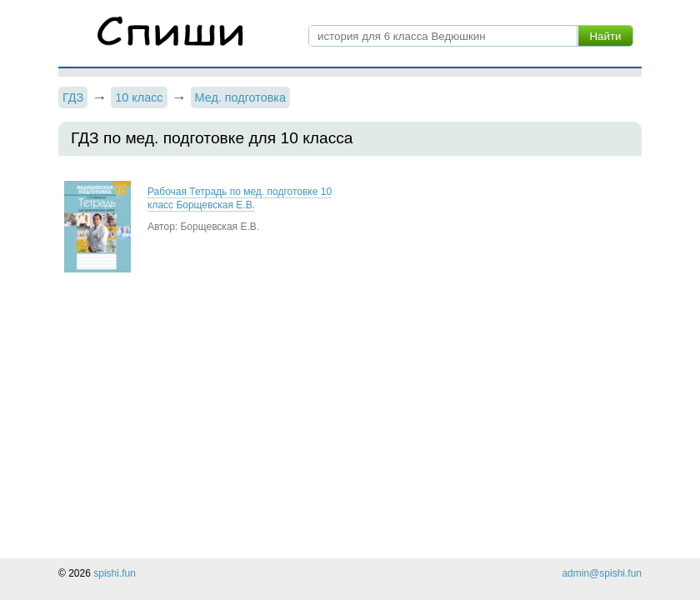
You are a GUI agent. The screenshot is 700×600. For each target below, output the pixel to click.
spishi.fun (115, 573)
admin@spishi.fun (602, 573)
